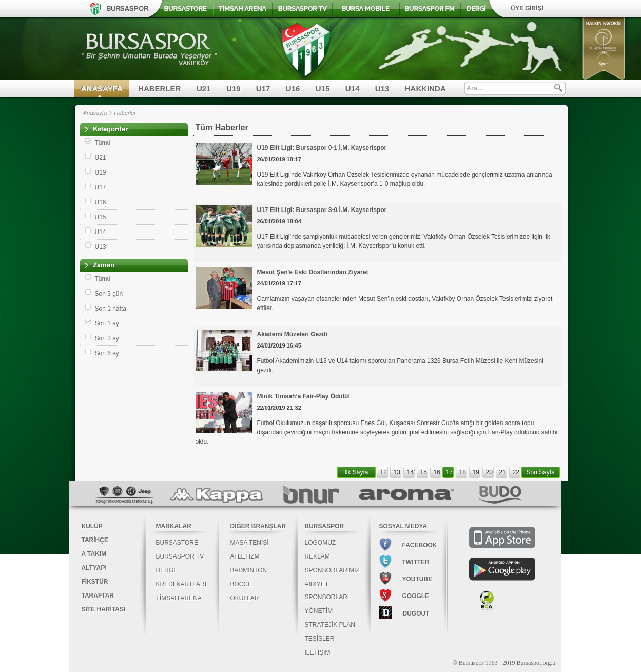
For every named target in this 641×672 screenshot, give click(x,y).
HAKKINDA (425, 89)
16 (437, 472)
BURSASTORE (177, 543)
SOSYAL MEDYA (403, 526)
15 (424, 472)
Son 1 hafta (111, 309)
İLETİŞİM (318, 652)
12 (384, 472)
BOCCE (241, 584)
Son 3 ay (107, 338)
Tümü (103, 143)
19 (476, 472)
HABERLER (159, 89)
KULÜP (92, 526)
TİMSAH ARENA (179, 598)
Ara (558, 88)
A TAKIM (94, 554)
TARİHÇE (95, 540)
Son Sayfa (541, 472)
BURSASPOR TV (180, 556)
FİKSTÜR (95, 582)
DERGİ (166, 570)
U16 (293, 89)
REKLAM (317, 556)
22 (516, 472)
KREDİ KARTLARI (181, 584)
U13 (382, 89)
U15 (323, 89)
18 (463, 472)
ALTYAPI (94, 568)
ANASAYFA (102, 89)
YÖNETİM (319, 611)
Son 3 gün (109, 294)
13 (397, 472)
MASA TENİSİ (250, 543)
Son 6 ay (107, 353)
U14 (353, 89)
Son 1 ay (107, 323)
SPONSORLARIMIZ (332, 570)
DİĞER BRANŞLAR (258, 526)
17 (449, 472)
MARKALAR (174, 526)
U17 (263, 89)
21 (503, 472)
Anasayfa (95, 113)
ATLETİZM (245, 556)
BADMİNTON (249, 570)
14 (410, 472)
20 (489, 472)
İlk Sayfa (357, 472)
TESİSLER (320, 639)
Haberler (125, 113)
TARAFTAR (98, 596)
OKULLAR (245, 598)
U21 (204, 89)
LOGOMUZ (320, 543)
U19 (234, 89)
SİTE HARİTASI (104, 609)
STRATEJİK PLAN (330, 625)
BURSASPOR (325, 526)
